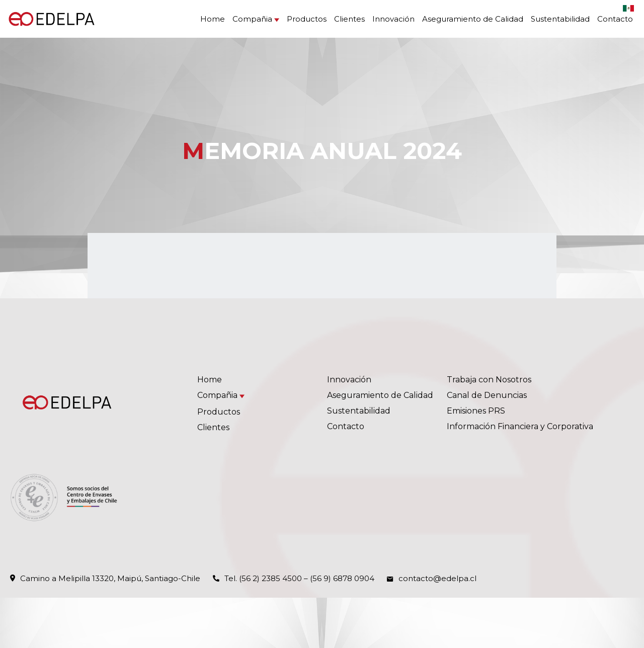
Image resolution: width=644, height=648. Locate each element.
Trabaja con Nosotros (489, 380)
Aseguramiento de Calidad (473, 19)
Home (213, 19)
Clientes (349, 19)
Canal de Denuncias (487, 395)
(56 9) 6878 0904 (342, 578)
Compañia (252, 19)
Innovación (393, 19)
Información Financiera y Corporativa (520, 426)
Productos (307, 19)
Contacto (615, 19)
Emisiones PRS (476, 411)
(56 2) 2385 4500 (270, 578)
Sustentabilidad (560, 19)
